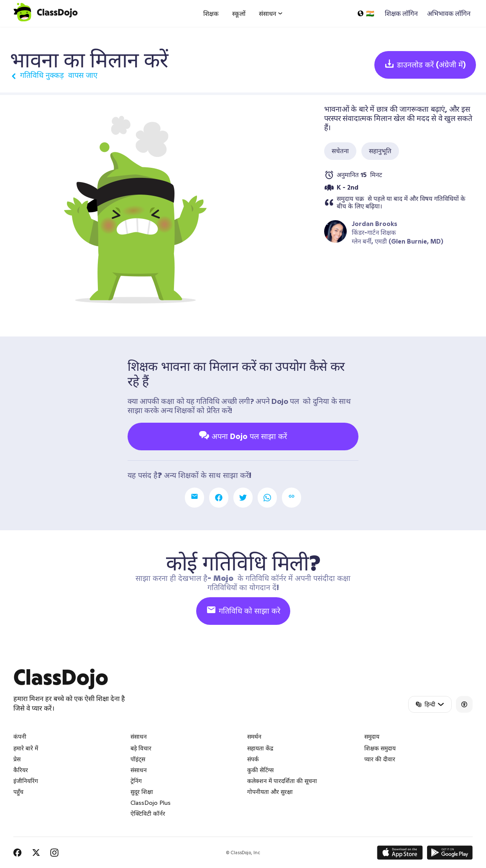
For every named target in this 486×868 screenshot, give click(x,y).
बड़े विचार (141, 748)
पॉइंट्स (138, 759)
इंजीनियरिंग (26, 781)
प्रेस (17, 759)
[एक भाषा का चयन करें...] (366, 13)
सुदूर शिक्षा (142, 792)
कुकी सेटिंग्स (260, 770)
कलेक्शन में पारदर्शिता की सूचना (282, 781)
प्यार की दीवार (380, 759)
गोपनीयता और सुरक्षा (270, 792)
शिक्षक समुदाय (380, 748)
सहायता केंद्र (260, 748)
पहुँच (18, 792)
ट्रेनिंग (136, 781)
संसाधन (139, 770)
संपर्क (253, 759)
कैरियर (21, 770)
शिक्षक (211, 14)
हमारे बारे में (26, 748)
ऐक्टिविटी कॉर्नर (148, 814)
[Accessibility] (464, 704)
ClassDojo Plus (151, 803)
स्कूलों (239, 14)
